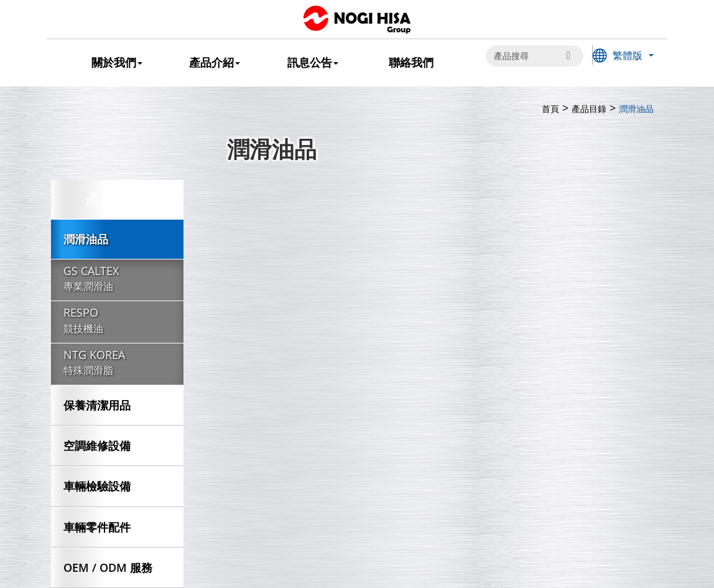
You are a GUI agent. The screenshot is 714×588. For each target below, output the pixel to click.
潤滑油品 (86, 239)
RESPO (117, 321)
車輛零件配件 (97, 527)
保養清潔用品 (97, 405)
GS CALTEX (117, 279)
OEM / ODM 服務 (108, 567)
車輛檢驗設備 (97, 486)
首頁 (550, 109)
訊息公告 (313, 62)
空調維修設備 (97, 446)
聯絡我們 (411, 62)
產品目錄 (589, 109)
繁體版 (628, 55)
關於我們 (117, 62)
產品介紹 (215, 62)
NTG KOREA (117, 363)
